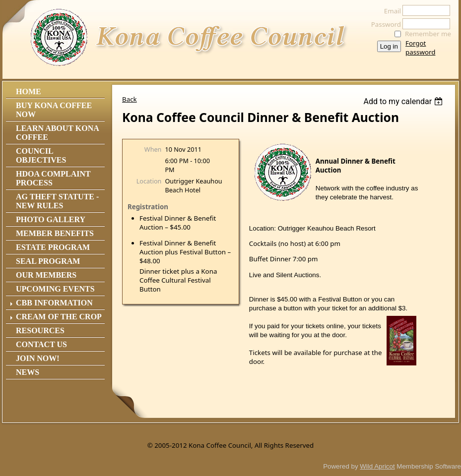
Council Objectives (41, 155)
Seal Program (48, 261)
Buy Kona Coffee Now (54, 110)
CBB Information (54, 303)
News (28, 372)
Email (390, 11)
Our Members (46, 275)
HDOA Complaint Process (53, 178)
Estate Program (53, 247)
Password (383, 24)
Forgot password (420, 48)
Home (29, 91)
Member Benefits (55, 233)
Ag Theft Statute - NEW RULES (57, 201)
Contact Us (41, 344)
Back (130, 99)
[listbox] (404, 101)
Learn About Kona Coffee (57, 133)
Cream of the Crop (59, 317)
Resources (40, 330)
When (153, 149)
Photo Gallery (51, 219)
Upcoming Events (55, 289)
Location (149, 181)
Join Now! (38, 358)
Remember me (428, 34)
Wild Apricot (377, 466)
